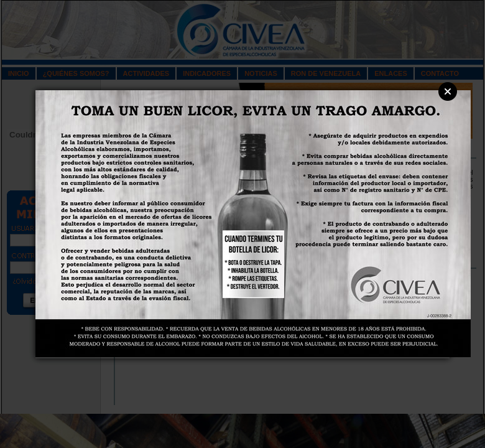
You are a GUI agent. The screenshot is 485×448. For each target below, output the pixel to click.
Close (448, 91)
